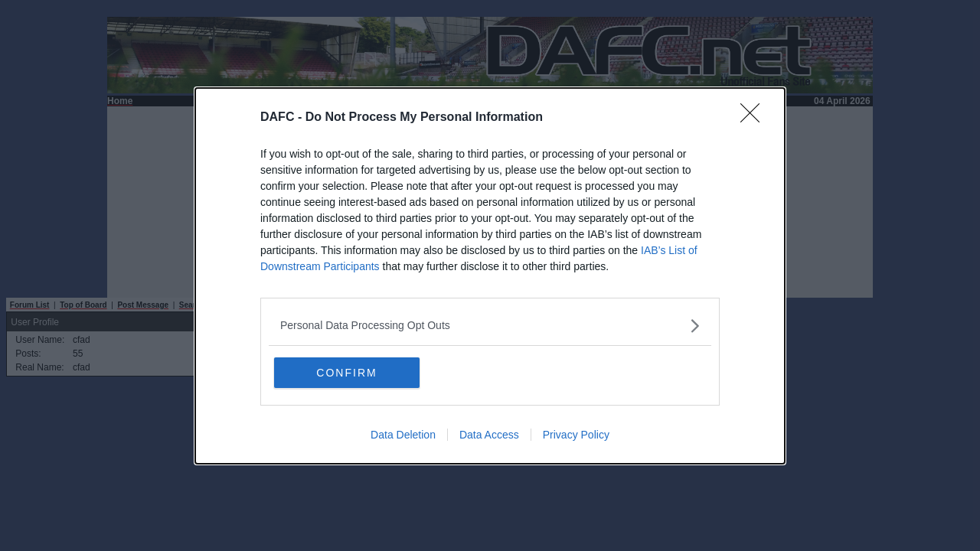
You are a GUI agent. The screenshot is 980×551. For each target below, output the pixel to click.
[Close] (755, 118)
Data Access (489, 435)
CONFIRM (346, 373)
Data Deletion (403, 435)
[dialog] (490, 276)
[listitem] (490, 326)
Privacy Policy (576, 435)
